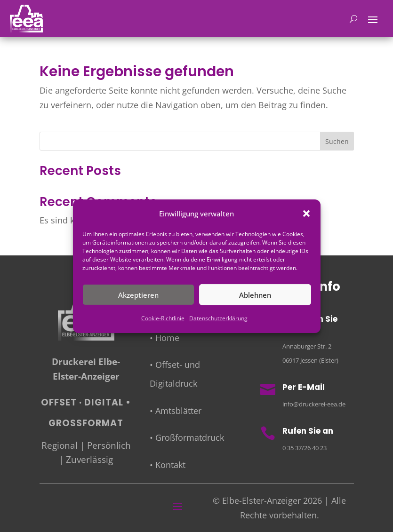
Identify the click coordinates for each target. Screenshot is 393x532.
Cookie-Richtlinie (163, 318)
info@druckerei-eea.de (314, 404)
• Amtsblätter (176, 411)
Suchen (337, 141)
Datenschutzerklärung (218, 318)
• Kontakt (168, 465)
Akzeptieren (138, 295)
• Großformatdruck (187, 437)
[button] (306, 214)
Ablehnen (255, 295)
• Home (164, 338)
